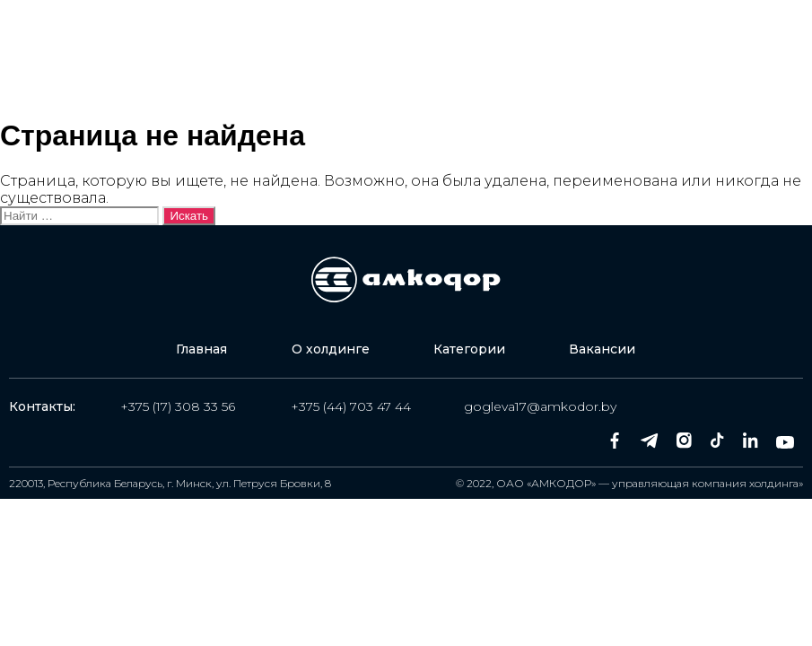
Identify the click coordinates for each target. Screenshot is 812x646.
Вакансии (223, 70)
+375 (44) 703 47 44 (351, 406)
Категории (458, 29)
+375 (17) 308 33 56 (178, 406)
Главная (215, 29)
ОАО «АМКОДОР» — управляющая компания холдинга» (650, 483)
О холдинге (331, 29)
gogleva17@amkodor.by (540, 406)
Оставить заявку (626, 51)
